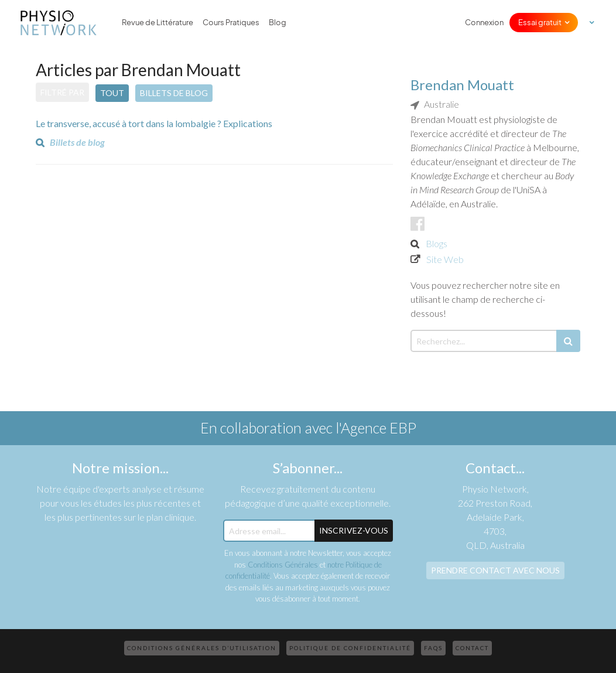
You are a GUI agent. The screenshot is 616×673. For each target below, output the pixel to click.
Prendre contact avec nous (495, 570)
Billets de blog (174, 93)
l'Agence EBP (376, 428)
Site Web (445, 259)
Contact (472, 648)
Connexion (484, 23)
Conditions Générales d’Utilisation (202, 648)
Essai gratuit (540, 23)
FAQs (433, 648)
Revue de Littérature (158, 23)
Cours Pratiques (231, 23)
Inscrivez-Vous (354, 530)
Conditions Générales (283, 565)
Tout (112, 93)
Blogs (437, 243)
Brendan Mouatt (462, 85)
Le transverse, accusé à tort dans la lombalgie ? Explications (154, 123)
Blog (278, 23)
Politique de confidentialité (350, 648)
